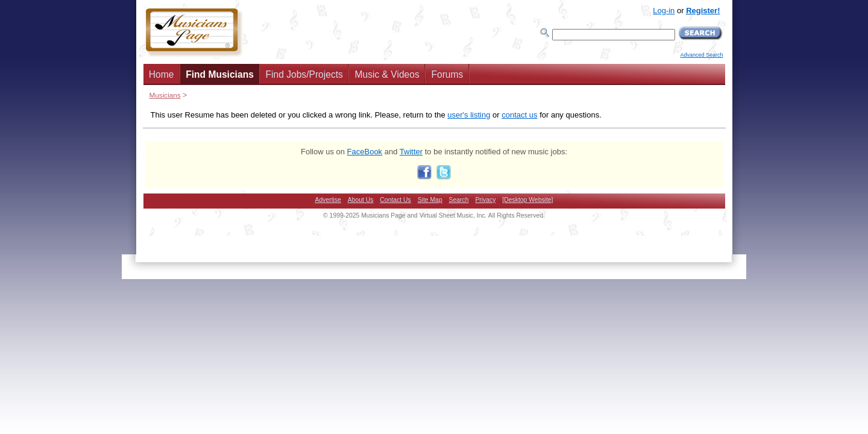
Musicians (165, 95)
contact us (519, 115)
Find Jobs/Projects (304, 74)
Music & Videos (387, 74)
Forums (447, 74)
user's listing (469, 115)
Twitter (411, 152)
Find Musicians (220, 74)
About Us (361, 200)
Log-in (664, 11)
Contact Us (395, 200)
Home (162, 74)
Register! (703, 11)
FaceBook (365, 152)
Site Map (430, 200)
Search (459, 200)
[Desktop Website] (527, 200)
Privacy (485, 200)
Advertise (328, 200)
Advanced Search (701, 55)
